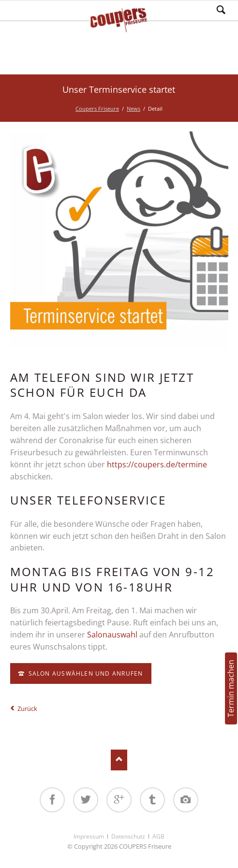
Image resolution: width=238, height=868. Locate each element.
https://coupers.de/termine (157, 464)
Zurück (27, 709)
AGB (158, 836)
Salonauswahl (113, 635)
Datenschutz (128, 836)
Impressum (89, 836)
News (134, 108)
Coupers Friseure (97, 108)
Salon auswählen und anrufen (84, 673)
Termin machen (231, 688)
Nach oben (119, 760)
